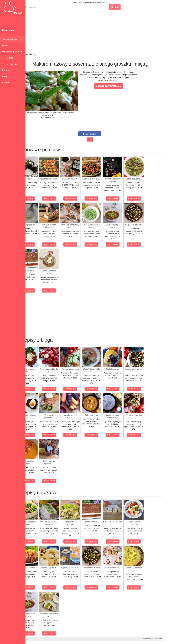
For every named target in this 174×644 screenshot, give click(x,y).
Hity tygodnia (10, 64)
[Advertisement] (100, 32)
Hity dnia (8, 58)
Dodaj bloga (8, 30)
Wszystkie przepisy (12, 52)
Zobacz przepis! (37, 198)
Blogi (5, 76)
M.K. (171, 639)
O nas (5, 46)
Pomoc (6, 70)
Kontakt (6, 83)
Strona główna (10, 39)
